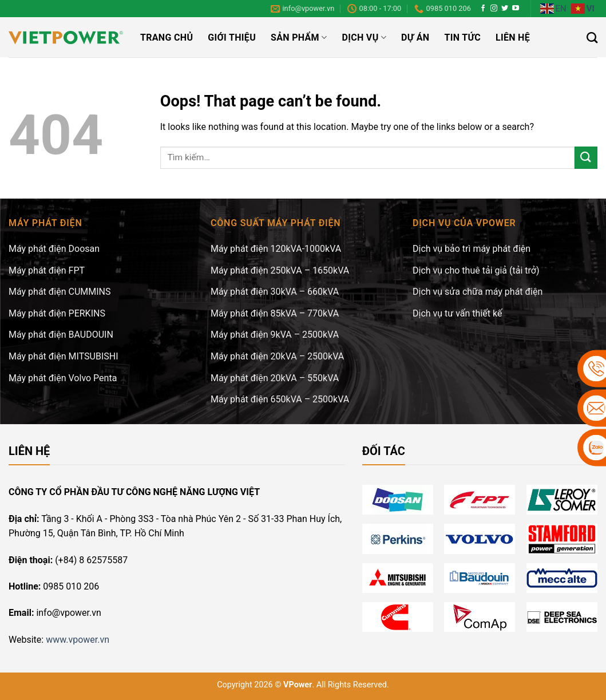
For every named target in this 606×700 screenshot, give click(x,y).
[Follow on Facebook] (483, 9)
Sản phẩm (299, 37)
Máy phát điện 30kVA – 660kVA (275, 292)
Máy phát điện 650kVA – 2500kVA (280, 399)
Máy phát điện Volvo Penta (63, 378)
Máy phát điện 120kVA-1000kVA (276, 249)
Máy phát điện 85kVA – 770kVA (275, 313)
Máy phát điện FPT (47, 270)
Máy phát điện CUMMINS (60, 292)
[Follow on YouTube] (516, 9)
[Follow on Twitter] (505, 9)
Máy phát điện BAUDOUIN (61, 335)
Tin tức (462, 37)
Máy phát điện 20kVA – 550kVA (275, 378)
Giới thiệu (232, 37)
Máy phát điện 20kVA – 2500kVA (277, 356)
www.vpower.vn (78, 640)
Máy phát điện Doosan (54, 249)
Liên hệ (513, 37)
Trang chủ (167, 37)
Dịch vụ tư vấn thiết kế (457, 313)
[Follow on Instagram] (494, 9)
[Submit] (586, 158)
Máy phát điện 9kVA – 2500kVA (275, 335)
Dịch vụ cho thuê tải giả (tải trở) (476, 270)
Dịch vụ (364, 37)
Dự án (415, 37)
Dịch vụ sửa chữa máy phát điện (478, 292)
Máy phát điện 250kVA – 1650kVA (280, 270)
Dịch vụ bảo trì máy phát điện (472, 249)
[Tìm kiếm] (592, 37)
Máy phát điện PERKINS (57, 313)
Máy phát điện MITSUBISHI (64, 356)
